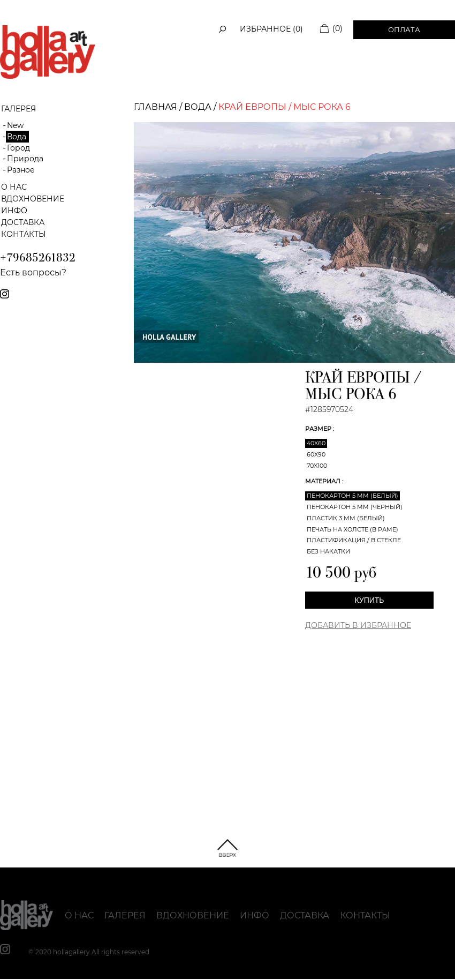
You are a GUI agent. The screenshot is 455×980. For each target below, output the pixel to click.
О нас (14, 187)
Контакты (24, 234)
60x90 (316, 454)
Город (18, 148)
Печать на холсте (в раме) (352, 529)
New (15, 125)
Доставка (23, 222)
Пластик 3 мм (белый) (346, 518)
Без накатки (328, 551)
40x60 (316, 443)
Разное (21, 170)
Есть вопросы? (33, 272)
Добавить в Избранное (358, 625)
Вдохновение (33, 199)
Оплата (404, 29)
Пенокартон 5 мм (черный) (355, 507)
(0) (338, 28)
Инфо (14, 211)
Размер (319, 429)
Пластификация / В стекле (354, 540)
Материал (324, 481)
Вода (17, 137)
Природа (25, 159)
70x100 (317, 466)
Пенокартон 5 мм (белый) (352, 496)
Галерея (125, 915)
